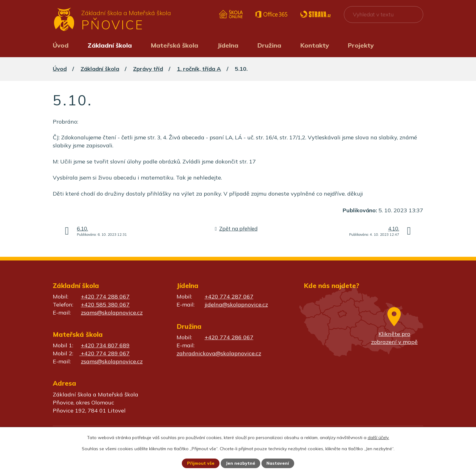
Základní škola (110, 45)
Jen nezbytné (241, 463)
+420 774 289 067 (104, 353)
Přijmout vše (200, 463)
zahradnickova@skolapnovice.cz (219, 353)
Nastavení (278, 463)
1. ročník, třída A (199, 69)
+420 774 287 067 (229, 296)
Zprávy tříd (148, 69)
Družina (269, 45)
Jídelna (228, 45)
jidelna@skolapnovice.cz (236, 305)
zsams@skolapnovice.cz (112, 313)
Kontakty (315, 45)
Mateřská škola (175, 45)
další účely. (378, 437)
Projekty (361, 45)
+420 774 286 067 (229, 337)
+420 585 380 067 (105, 305)
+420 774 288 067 (105, 296)
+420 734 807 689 (105, 345)
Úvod (61, 45)
